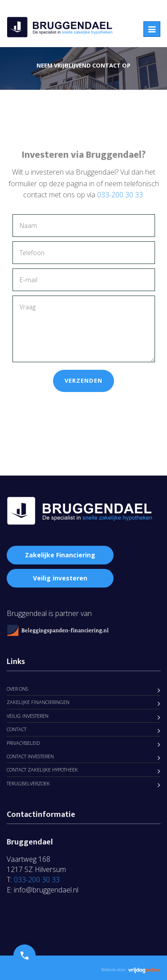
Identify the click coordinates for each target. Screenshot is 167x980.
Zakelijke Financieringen (38, 702)
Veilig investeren (60, 578)
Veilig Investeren (28, 716)
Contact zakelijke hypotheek (42, 770)
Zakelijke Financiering (60, 555)
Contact (16, 729)
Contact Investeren (30, 756)
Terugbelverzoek (28, 783)
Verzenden (83, 380)
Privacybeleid (23, 743)
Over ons (17, 689)
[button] (24, 956)
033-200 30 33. (121, 195)
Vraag (84, 329)
